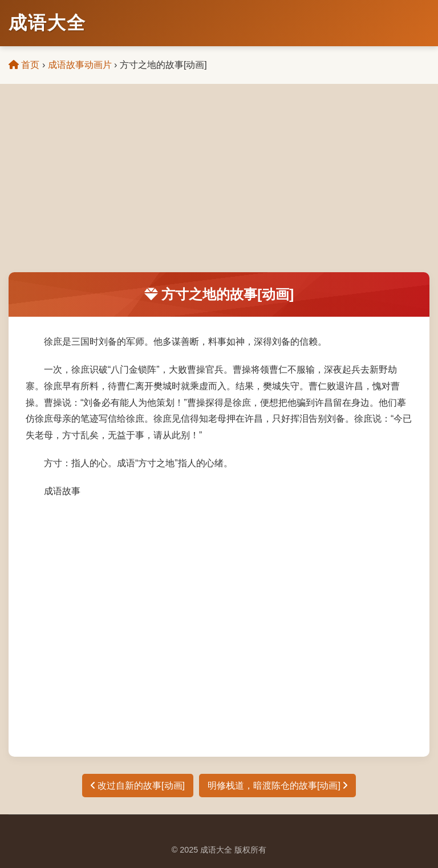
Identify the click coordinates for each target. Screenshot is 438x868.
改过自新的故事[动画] (138, 786)
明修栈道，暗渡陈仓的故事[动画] (277, 786)
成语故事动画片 (80, 65)
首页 (24, 65)
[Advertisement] (219, 187)
